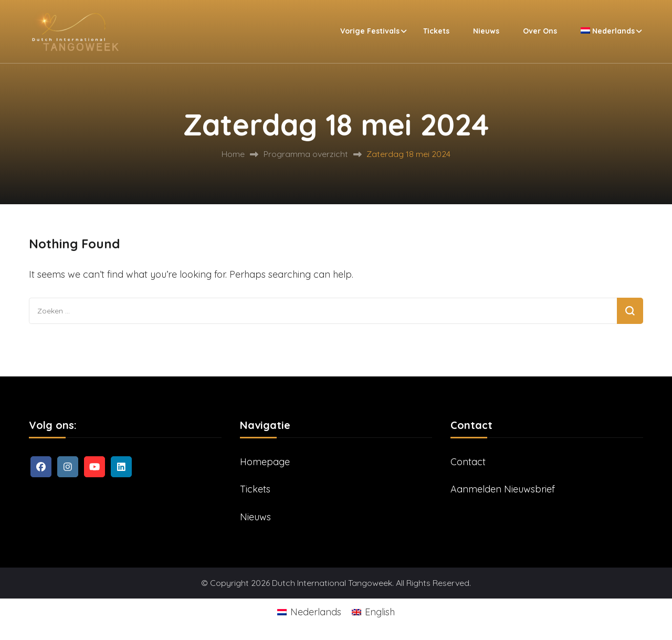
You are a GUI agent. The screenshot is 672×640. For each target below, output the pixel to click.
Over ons (540, 31)
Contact (468, 462)
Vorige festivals (370, 31)
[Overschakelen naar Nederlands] (309, 612)
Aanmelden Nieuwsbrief (503, 489)
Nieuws (486, 31)
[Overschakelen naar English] (373, 612)
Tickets (436, 31)
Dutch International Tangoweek (332, 583)
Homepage (265, 462)
